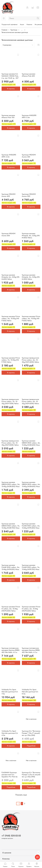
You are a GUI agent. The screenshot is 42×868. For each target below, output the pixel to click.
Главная (4, 30)
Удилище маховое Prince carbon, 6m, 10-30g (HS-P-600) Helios (31, 318)
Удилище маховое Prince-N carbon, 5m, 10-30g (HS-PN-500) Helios (11, 609)
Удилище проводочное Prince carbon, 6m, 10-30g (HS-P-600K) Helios (30, 401)
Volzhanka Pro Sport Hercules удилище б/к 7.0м (10, 692)
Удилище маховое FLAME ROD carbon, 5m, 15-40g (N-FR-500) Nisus (11, 567)
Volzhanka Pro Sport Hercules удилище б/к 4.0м (10, 733)
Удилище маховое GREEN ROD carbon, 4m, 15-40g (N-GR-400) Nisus (31, 443)
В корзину (11, 89)
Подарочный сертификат (10, 24)
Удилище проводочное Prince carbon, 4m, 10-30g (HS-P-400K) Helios (30, 360)
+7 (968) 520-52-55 (11, 836)
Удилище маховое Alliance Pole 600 (29, 75)
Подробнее (31, 746)
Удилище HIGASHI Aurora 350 (29, 156)
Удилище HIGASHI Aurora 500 (29, 195)
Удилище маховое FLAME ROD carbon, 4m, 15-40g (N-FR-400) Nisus (31, 526)
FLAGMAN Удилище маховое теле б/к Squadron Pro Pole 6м (10, 775)
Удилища (14, 30)
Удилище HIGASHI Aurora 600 (8, 235)
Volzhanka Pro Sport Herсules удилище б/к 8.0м (30, 692)
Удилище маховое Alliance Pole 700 (8, 116)
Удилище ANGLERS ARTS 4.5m (9, 156)
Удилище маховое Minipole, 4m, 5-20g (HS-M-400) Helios (31, 236)
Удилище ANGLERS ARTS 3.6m (29, 116)
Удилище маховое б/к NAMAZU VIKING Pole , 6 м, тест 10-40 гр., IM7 (10, 76)
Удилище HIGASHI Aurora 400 (8, 195)
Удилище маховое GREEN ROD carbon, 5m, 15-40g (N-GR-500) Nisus (11, 484)
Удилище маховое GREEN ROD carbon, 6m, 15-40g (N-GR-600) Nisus (31, 484)
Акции (22, 24)
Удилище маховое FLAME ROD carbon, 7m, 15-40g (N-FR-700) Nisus (31, 567)
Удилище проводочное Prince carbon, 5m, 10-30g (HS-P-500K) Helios (10, 443)
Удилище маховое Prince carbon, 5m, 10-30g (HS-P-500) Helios (11, 318)
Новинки (29, 24)
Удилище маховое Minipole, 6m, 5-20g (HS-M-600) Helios (11, 277)
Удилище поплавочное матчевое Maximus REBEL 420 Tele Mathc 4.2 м (31, 650)
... (22, 30)
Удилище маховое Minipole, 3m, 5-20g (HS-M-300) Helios (31, 277)
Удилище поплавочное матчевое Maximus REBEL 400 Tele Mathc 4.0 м (11, 650)
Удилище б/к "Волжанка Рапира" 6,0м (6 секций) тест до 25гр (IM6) (31, 775)
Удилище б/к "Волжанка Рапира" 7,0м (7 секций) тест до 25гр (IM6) (31, 733)
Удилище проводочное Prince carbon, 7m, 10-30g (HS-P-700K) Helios (10, 401)
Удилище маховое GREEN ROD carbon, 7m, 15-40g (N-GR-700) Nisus (11, 526)
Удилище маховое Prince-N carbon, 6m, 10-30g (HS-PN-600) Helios (31, 609)
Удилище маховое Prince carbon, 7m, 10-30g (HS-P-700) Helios (11, 360)
